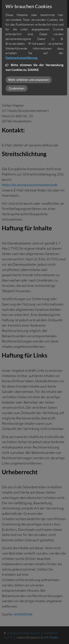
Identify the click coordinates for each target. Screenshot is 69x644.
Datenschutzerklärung (21, 58)
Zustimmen (16, 88)
